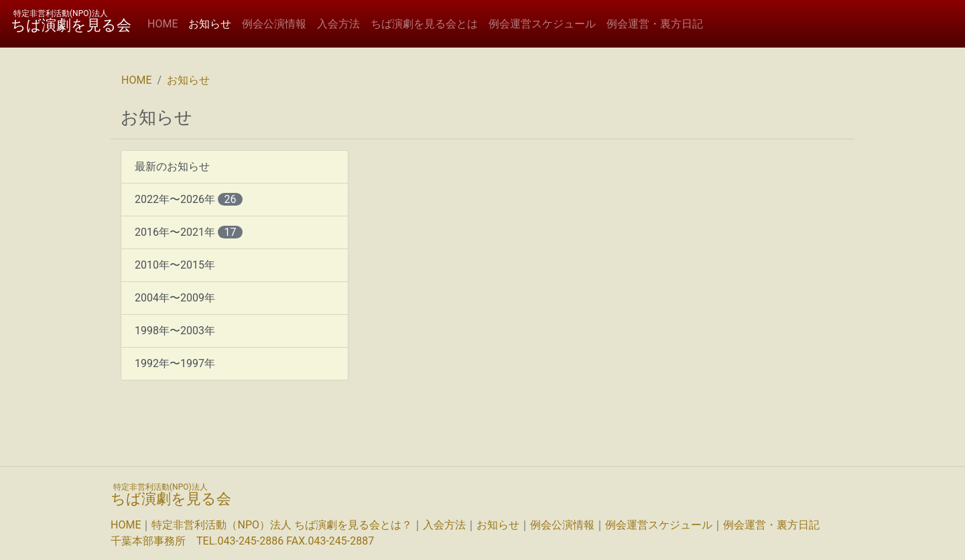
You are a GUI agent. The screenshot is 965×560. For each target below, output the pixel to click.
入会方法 (338, 24)
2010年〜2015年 (175, 265)
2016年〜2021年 (189, 232)
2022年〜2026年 (189, 199)
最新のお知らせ (172, 166)
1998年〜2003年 (175, 331)
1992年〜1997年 (175, 363)
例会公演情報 (274, 24)
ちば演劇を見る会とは (424, 24)
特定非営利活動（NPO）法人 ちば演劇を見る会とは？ (281, 525)
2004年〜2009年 (175, 298)
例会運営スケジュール (542, 24)
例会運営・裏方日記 (655, 24)
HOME (163, 24)
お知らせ (212, 23)
